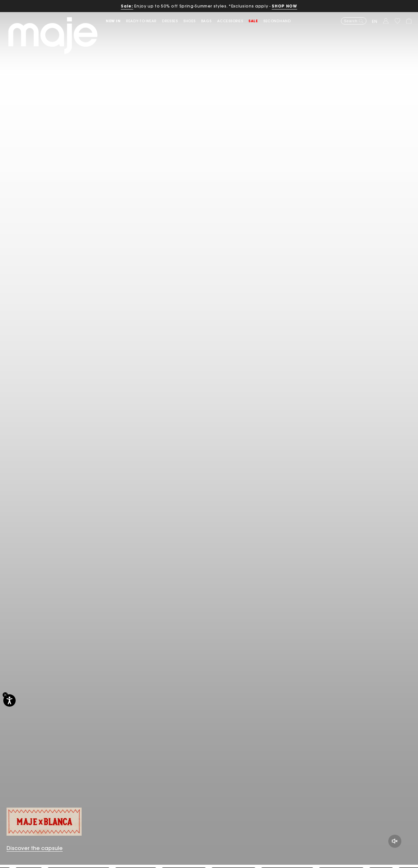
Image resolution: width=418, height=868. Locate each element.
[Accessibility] (9, 700)
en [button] (375, 21)
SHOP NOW (284, 6)
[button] (116, 21)
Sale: (127, 6)
